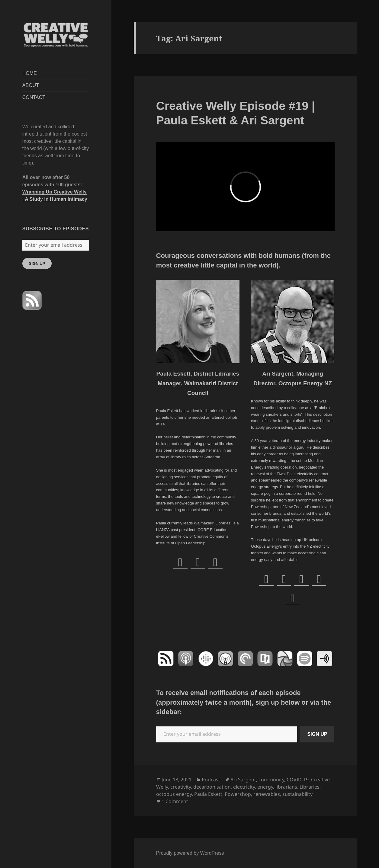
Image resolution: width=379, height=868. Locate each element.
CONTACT (34, 97)
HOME (30, 73)
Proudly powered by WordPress (190, 853)
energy (265, 787)
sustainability (297, 794)
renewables (267, 794)
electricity (244, 787)
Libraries (310, 787)
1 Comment (175, 801)
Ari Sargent (243, 780)
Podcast (211, 780)
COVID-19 (298, 780)
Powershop (238, 794)
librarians (286, 787)
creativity (181, 787)
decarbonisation (212, 787)
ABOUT (31, 85)
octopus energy (174, 794)
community (271, 780)
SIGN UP (37, 263)
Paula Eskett (208, 794)
